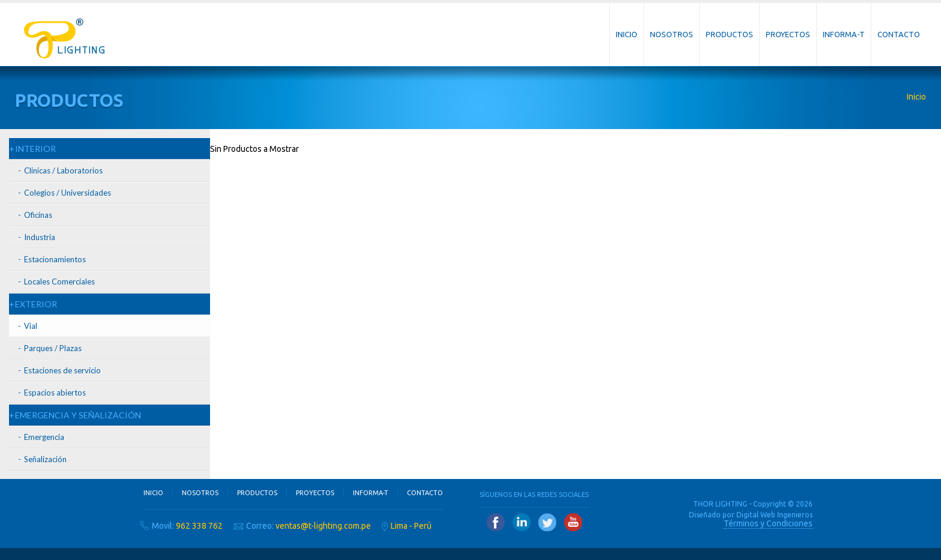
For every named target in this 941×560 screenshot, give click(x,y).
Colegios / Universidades (68, 193)
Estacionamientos (55, 259)
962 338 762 (199, 526)
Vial (31, 326)
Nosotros (672, 34)
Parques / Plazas (53, 348)
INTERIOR (35, 149)
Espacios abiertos (55, 393)
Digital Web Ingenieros (774, 515)
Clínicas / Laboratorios (63, 170)
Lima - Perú (411, 526)
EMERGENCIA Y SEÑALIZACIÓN (78, 415)
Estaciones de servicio (62, 370)
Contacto (899, 34)
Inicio (627, 34)
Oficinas (38, 215)
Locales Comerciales (59, 282)
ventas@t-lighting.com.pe (323, 526)
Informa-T (844, 34)
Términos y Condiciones (768, 523)
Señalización (45, 459)
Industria (40, 237)
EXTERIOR (36, 304)
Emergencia (44, 437)
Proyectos (788, 34)
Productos (729, 34)
